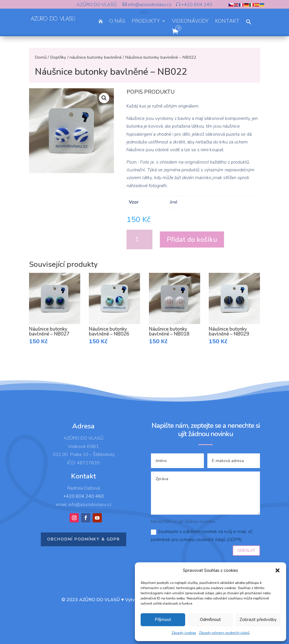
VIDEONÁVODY (190, 22)
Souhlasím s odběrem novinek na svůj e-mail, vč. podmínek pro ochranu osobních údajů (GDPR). (202, 535)
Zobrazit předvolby (258, 620)
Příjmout (163, 620)
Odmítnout (210, 620)
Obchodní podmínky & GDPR (84, 539)
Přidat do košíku (192, 239)
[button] (277, 570)
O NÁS (117, 22)
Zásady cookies (184, 633)
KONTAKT (227, 22)
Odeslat (246, 550)
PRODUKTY (146, 22)
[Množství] (139, 239)
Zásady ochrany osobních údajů (224, 633)
